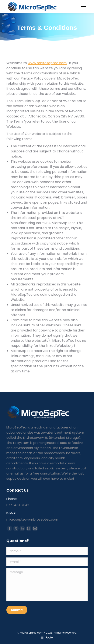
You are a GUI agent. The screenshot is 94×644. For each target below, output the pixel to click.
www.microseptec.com (47, 63)
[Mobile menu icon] (84, 7)
